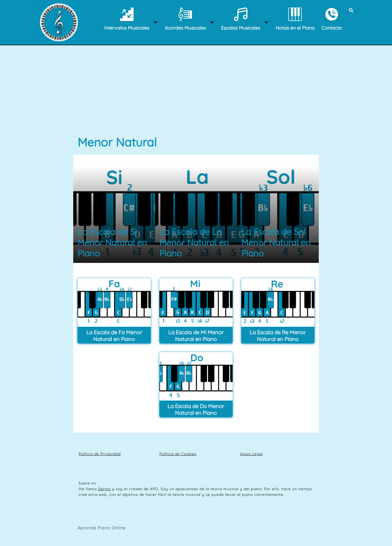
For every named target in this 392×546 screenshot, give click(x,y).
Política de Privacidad (100, 454)
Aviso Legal (251, 454)
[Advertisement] (196, 94)
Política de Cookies (178, 454)
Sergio (104, 489)
